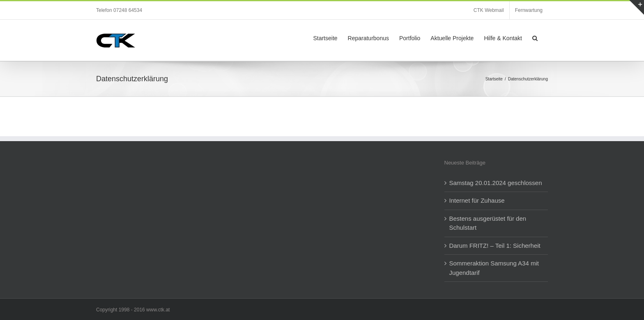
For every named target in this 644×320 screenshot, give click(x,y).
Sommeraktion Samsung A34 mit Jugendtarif (494, 268)
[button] (535, 37)
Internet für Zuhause (477, 200)
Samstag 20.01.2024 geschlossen (496, 183)
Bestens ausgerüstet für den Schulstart (488, 223)
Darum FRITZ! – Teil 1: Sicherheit (495, 246)
